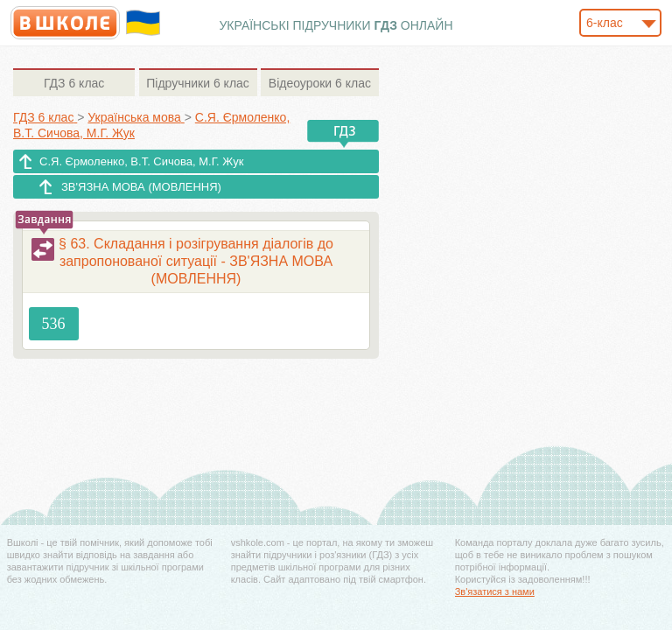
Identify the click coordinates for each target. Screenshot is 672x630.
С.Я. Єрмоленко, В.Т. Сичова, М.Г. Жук (141, 161)
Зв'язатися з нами (495, 591)
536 (54, 324)
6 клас (74, 83)
